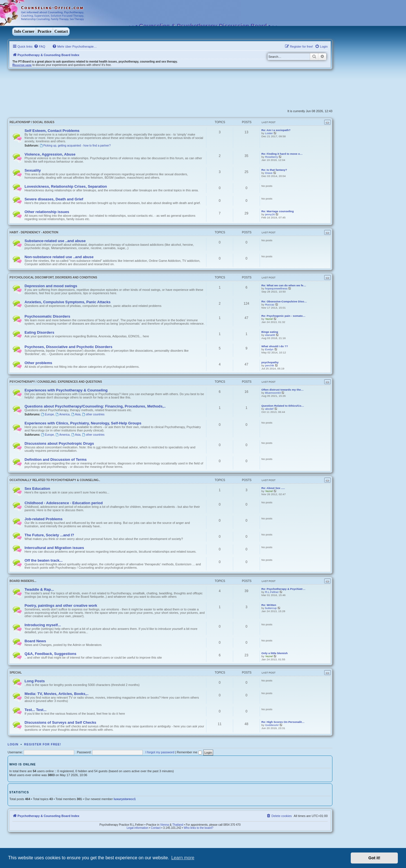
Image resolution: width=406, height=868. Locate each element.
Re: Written (269, 605)
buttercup (271, 608)
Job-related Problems (44, 519)
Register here (22, 65)
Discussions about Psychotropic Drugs (59, 443)
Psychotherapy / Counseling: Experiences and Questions (56, 382)
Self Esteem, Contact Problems (52, 131)
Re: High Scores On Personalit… (283, 722)
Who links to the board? (199, 828)
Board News (35, 641)
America (63, 414)
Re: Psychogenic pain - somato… (283, 316)
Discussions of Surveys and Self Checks (60, 722)
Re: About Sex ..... (273, 488)
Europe (48, 414)
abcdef (269, 409)
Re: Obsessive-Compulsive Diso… (284, 301)
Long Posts (35, 681)
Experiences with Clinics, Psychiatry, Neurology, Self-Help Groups (83, 423)
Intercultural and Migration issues (54, 548)
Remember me (189, 752)
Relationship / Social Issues (32, 122)
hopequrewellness (276, 288)
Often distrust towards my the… (283, 390)
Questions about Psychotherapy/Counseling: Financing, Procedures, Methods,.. (95, 406)
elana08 (270, 335)
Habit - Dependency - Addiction (34, 232)
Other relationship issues (47, 212)
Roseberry (272, 157)
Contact (61, 31)
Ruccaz (270, 305)
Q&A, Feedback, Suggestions (50, 654)
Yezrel (269, 319)
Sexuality (33, 170)
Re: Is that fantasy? (274, 170)
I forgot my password (160, 752)
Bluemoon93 (273, 393)
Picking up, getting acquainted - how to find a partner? (75, 146)
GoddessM (272, 725)
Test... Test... (36, 710)
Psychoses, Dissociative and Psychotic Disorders (69, 347)
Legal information (137, 828)
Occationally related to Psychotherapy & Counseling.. (55, 480)
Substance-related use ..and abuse (55, 241)
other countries (93, 414)
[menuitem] (39, 46)
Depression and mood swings (51, 286)
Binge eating (270, 332)
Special (16, 673)
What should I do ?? (275, 346)
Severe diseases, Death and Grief (54, 199)
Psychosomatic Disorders (47, 316)
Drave (269, 173)
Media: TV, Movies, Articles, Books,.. (57, 694)
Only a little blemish (274, 653)
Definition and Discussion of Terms (56, 460)
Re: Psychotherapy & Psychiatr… (283, 589)
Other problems (38, 363)
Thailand (178, 825)
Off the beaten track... (44, 560)
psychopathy (270, 362)
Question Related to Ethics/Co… (283, 406)
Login (13, 744)
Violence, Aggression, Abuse (50, 154)
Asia (76, 414)
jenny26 (270, 214)
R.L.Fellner (272, 592)
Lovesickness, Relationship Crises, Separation (66, 186)
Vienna (165, 825)
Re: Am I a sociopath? (276, 130)
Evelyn (269, 349)
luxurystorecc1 (125, 799)
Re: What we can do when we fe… (284, 285)
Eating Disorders (39, 332)
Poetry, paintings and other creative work (61, 605)
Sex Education (37, 489)
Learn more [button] (183, 858)
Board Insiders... (23, 581)
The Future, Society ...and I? (49, 535)
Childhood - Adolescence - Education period (64, 503)
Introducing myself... (43, 625)
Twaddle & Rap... (39, 589)
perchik (270, 365)
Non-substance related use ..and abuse (59, 257)
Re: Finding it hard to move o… (282, 154)
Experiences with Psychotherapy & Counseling (66, 390)
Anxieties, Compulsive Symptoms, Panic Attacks (68, 302)
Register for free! (43, 744)
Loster (269, 133)
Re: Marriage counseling (278, 211)
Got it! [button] (374, 858)
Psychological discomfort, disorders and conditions (53, 277)
